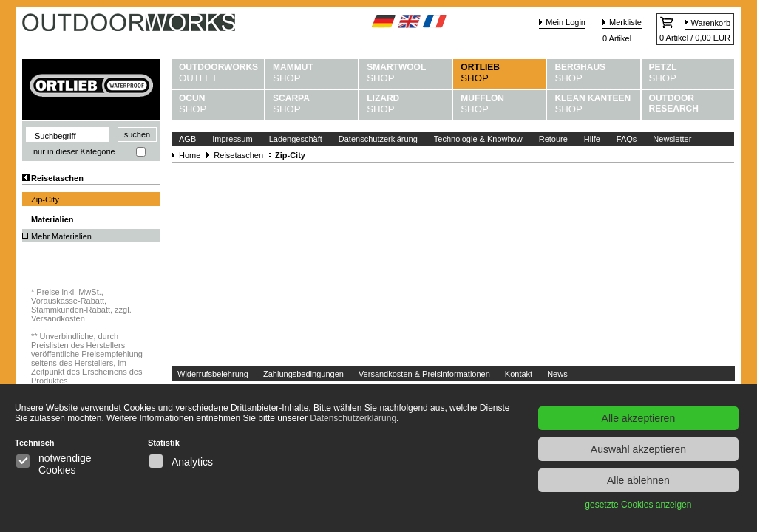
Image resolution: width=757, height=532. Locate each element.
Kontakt (519, 374)
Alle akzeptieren (639, 418)
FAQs (627, 139)
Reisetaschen (57, 178)
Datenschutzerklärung (378, 139)
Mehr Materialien (61, 236)
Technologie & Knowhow (478, 139)
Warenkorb (711, 23)
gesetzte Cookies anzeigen (638, 505)
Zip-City (45, 199)
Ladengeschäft (296, 139)
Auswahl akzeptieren (638, 449)
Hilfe (592, 139)
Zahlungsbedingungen (303, 374)
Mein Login (566, 22)
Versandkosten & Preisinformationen (424, 374)
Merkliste (625, 22)
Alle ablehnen (638, 480)
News (557, 374)
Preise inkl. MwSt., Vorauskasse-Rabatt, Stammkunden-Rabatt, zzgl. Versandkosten (81, 305)
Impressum (232, 139)
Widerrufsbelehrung (213, 374)
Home (190, 155)
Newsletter (672, 139)
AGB (187, 139)
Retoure (553, 139)
